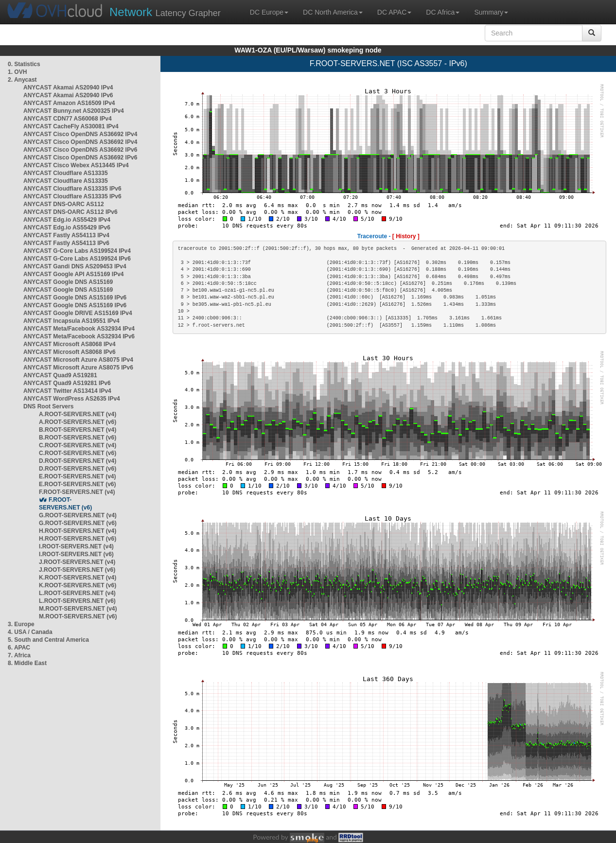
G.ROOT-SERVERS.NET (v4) (78, 515)
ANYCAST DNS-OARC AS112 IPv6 (70, 212)
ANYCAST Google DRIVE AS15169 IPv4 (78, 313)
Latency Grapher (165, 12)
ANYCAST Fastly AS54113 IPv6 (66, 243)
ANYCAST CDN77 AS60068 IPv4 (68, 119)
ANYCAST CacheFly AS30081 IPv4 (71, 126)
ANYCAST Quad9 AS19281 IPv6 (67, 383)
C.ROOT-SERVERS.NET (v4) (78, 445)
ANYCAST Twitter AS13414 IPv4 (67, 391)
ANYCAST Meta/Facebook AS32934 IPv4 (79, 329)
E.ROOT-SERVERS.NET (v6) (77, 484)
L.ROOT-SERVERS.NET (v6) (77, 601)
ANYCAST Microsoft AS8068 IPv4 (70, 344)
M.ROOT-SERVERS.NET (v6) (78, 616)
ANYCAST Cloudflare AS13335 (66, 173)
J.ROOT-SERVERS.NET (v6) (77, 570)
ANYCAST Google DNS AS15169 (68, 282)
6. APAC (19, 648)
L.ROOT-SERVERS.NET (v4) (77, 593)
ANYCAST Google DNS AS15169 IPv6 (75, 298)
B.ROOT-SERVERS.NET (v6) (78, 438)
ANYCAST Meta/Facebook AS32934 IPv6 (79, 336)
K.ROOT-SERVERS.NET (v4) (78, 578)
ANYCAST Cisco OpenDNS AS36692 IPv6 (80, 150)
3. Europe (21, 624)
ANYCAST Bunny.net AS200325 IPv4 (74, 111)
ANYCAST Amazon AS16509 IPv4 (69, 103)
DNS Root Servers (48, 406)
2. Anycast (22, 80)
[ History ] (406, 236)
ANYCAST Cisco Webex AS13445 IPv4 (76, 165)
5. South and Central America (48, 640)
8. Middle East (27, 663)
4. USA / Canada (30, 632)
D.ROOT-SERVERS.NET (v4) (78, 461)
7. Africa (19, 655)
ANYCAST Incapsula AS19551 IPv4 (71, 321)
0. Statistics (24, 64)
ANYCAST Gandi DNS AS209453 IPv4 (75, 266)
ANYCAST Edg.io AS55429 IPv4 (67, 220)
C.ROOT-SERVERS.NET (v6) (78, 453)
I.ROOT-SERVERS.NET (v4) (76, 546)
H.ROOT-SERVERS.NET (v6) (78, 539)
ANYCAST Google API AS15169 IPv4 (74, 274)
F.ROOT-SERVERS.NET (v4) (77, 492)
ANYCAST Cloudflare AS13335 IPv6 (72, 189)
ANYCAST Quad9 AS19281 (60, 375)
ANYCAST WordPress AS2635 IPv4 (72, 399)
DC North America (333, 12)
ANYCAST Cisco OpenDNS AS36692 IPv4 (80, 134)
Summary (491, 12)
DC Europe (269, 12)
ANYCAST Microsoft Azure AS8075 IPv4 (78, 360)
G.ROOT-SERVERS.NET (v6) (78, 523)
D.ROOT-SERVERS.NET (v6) (78, 469)
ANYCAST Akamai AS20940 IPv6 (68, 95)
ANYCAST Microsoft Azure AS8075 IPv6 (78, 368)
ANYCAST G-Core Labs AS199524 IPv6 (77, 259)
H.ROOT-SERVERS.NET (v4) (78, 531)
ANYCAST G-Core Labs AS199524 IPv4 (77, 251)
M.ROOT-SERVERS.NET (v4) (78, 609)
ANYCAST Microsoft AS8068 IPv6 (70, 352)
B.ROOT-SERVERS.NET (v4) (78, 430)
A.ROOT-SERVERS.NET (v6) (78, 422)
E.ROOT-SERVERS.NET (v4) (77, 476)
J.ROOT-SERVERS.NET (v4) (77, 562)
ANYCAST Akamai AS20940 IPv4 (68, 88)
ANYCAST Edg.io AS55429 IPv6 (67, 228)
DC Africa (443, 12)
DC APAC (394, 12)
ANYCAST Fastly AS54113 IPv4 (66, 235)
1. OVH (17, 72)
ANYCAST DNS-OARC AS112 (64, 204)
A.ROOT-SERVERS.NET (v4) (78, 414)
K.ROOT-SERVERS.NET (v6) (78, 585)
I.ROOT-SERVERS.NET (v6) (76, 554)
